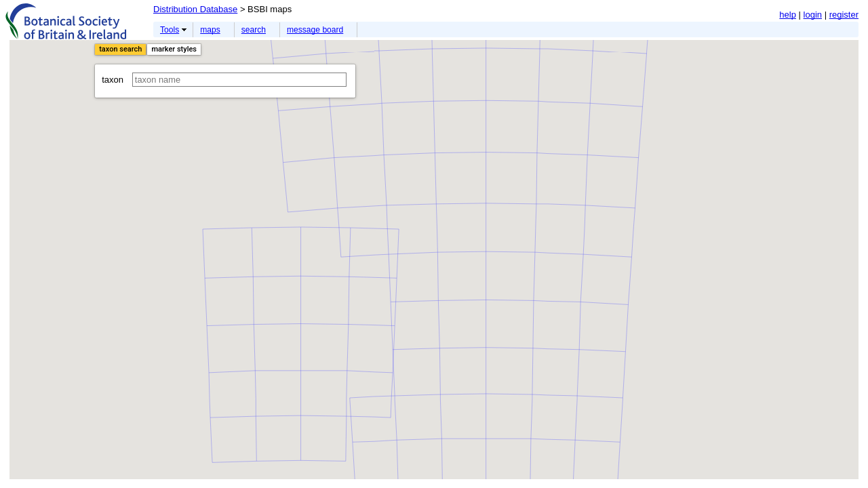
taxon (224, 80)
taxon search (120, 49)
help (788, 15)
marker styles (174, 49)
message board (315, 30)
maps (210, 30)
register (844, 15)
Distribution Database (195, 9)
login (813, 15)
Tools (170, 30)
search (254, 30)
